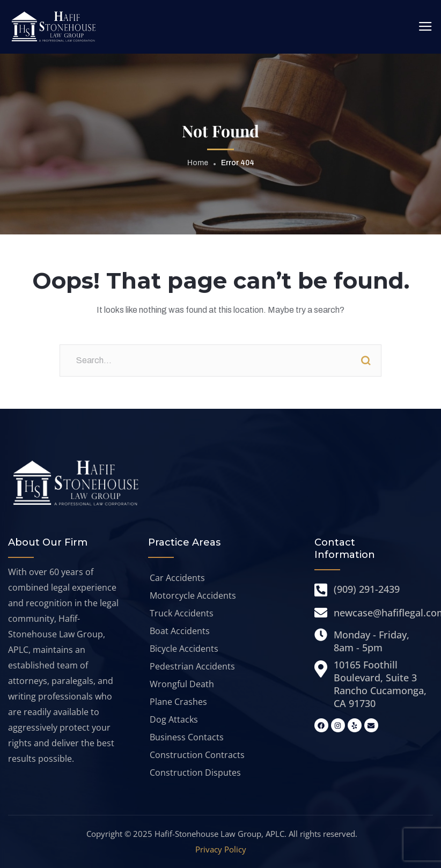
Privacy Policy (221, 849)
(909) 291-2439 (367, 589)
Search (365, 361)
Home (198, 163)
